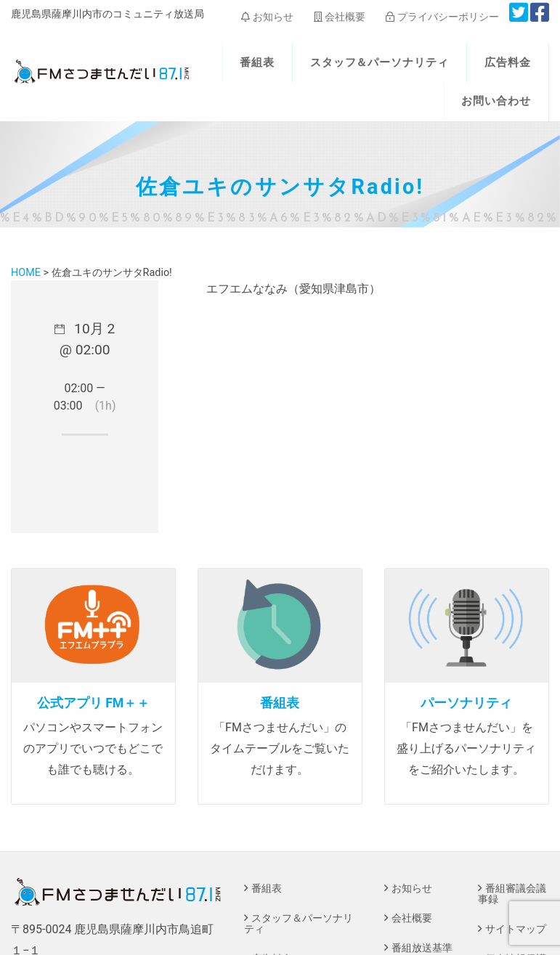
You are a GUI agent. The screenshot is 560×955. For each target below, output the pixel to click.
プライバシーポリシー (442, 17)
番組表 (257, 62)
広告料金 (508, 62)
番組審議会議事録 (512, 894)
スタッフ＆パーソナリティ (380, 62)
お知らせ (267, 17)
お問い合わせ (496, 101)
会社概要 (340, 17)
